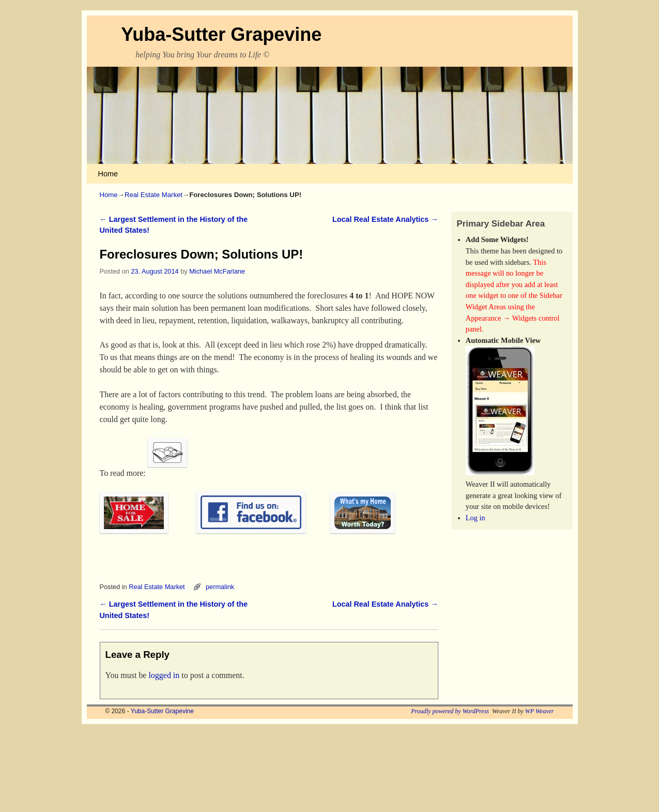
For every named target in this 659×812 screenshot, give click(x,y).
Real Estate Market (154, 195)
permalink (220, 587)
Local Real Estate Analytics (385, 219)
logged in (164, 675)
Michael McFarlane (217, 271)
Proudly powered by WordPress (450, 711)
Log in (476, 518)
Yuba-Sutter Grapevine (221, 34)
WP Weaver (540, 711)
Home (108, 174)
